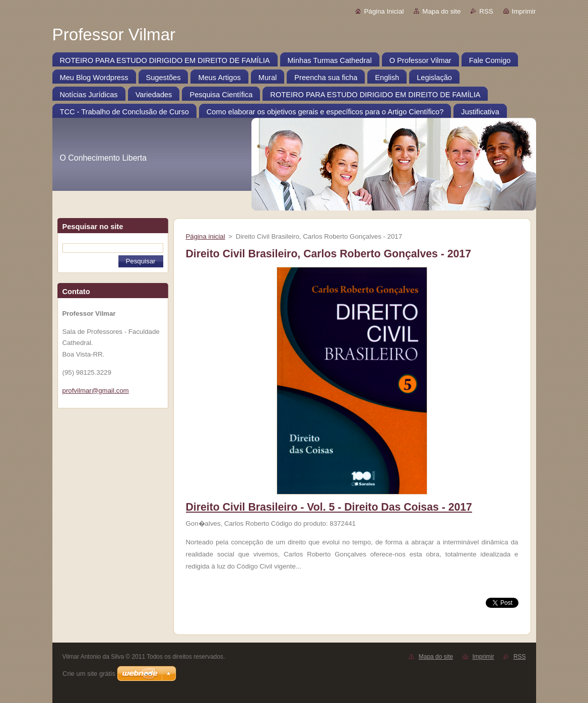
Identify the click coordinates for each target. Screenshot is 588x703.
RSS (486, 11)
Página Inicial (384, 11)
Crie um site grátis (89, 674)
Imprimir (524, 11)
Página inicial (206, 236)
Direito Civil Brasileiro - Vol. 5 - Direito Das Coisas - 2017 (329, 507)
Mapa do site (441, 11)
